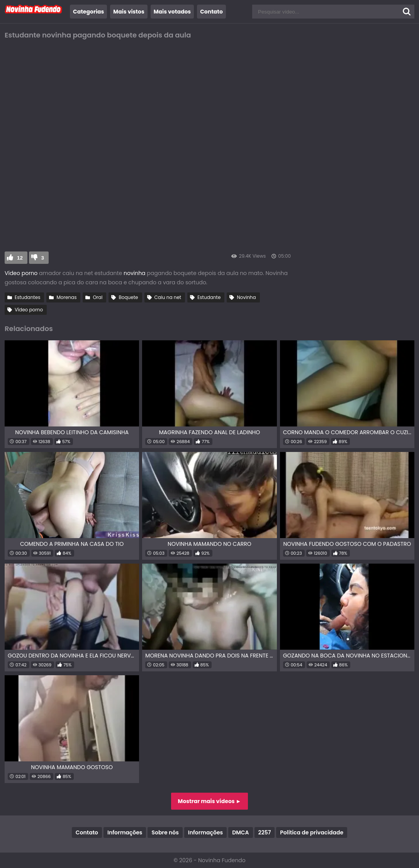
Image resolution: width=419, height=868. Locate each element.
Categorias (88, 12)
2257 (265, 832)
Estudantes (27, 297)
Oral (98, 297)
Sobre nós (165, 832)
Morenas (66, 297)
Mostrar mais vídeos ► (210, 801)
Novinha (246, 297)
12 (20, 258)
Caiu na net (168, 297)
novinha (135, 273)
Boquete (128, 297)
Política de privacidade (312, 832)
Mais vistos (129, 12)
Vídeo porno (21, 273)
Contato (211, 12)
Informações (125, 832)
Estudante (209, 297)
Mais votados (172, 12)
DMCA (240, 832)
